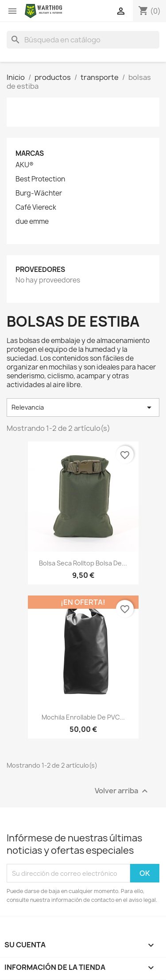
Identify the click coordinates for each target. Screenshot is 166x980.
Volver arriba (122, 791)
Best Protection (40, 179)
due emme (32, 222)
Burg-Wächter (39, 193)
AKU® (25, 165)
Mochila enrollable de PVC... (83, 717)
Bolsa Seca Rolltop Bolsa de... (83, 563)
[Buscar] (83, 40)
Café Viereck (36, 207)
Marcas (30, 153)
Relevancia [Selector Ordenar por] (83, 407)
